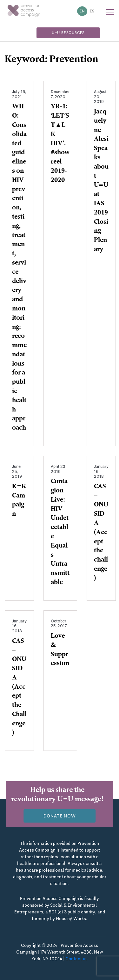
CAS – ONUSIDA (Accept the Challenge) (19, 687)
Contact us (76, 959)
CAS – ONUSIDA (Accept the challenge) (101, 533)
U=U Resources (68, 33)
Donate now (60, 816)
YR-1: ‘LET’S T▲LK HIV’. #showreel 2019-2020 (60, 144)
